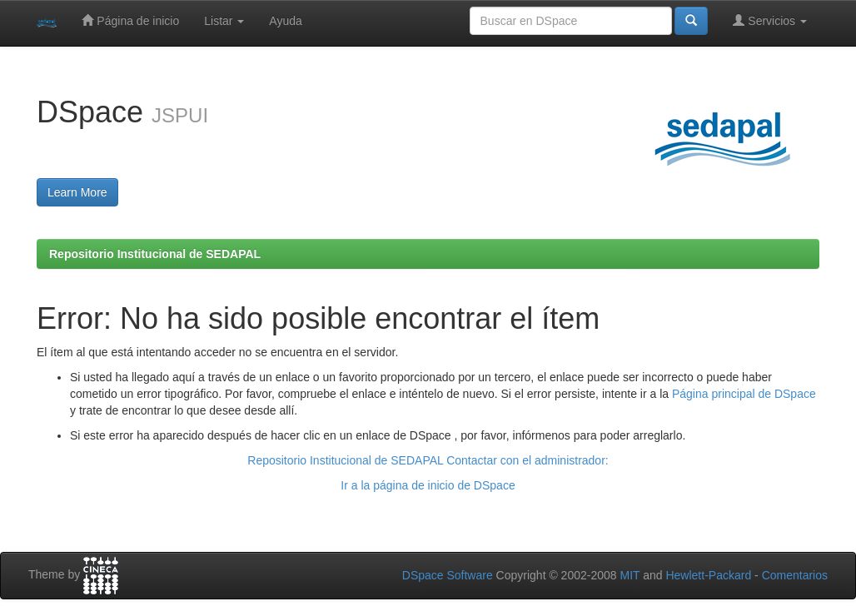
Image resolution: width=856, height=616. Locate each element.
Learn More (77, 192)
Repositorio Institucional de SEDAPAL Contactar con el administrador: (428, 460)
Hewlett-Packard (708, 575)
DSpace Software (448, 575)
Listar (224, 21)
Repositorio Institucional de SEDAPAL (155, 254)
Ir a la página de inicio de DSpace (428, 485)
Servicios (770, 20)
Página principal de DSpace (744, 394)
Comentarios (795, 575)
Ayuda (285, 21)
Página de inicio (130, 20)
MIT (630, 575)
